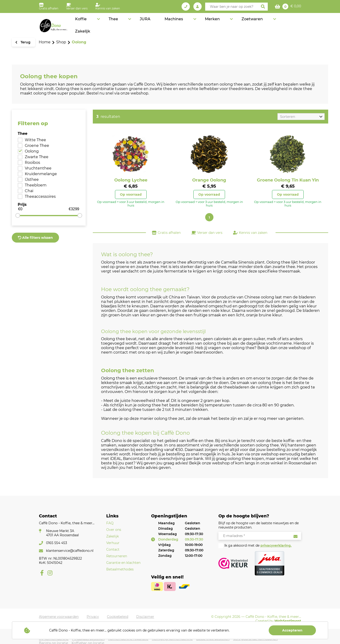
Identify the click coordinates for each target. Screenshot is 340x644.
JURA (180, 23)
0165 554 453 (57, 543)
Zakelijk (292, 23)
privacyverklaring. (276, 545)
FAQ (110, 523)
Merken (232, 23)
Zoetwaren (261, 23)
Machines (203, 23)
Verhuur (113, 543)
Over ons (114, 530)
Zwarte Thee (37, 157)
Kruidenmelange (41, 174)
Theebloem (36, 185)
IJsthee (32, 180)
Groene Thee (37, 146)
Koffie (136, 23)
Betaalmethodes (120, 569)
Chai (29, 191)
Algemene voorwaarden (59, 617)
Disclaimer (145, 617)
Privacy (93, 617)
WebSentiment (288, 621)
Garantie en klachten (123, 563)
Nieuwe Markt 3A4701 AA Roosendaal (62, 533)
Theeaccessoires (40, 196)
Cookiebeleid (118, 617)
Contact (113, 549)
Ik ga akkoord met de (258, 545)
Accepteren (292, 630)
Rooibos (32, 163)
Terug (25, 42)
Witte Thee (35, 140)
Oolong (32, 151)
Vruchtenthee (38, 168)
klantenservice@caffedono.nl (70, 551)
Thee (158, 23)
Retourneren (117, 556)
